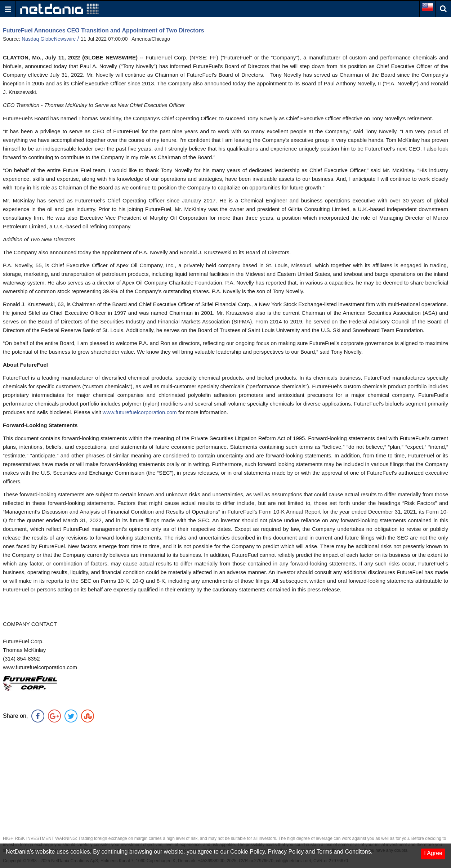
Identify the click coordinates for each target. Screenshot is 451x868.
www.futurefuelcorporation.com (140, 412)
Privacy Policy (286, 852)
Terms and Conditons (343, 852)
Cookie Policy (247, 852)
